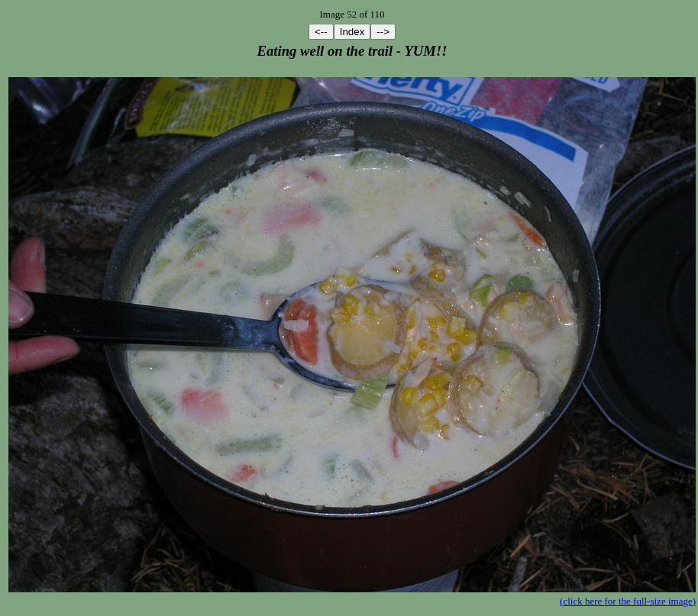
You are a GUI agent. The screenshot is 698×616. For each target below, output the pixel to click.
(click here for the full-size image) (628, 601)
